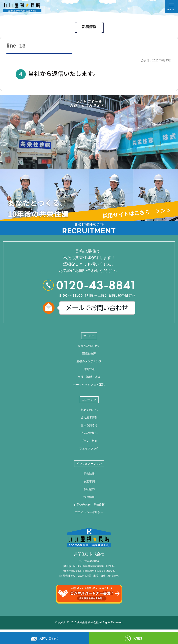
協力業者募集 (89, 417)
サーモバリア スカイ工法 (89, 385)
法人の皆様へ (89, 433)
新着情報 (89, 474)
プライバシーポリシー (89, 512)
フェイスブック (89, 448)
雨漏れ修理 (89, 354)
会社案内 (89, 489)
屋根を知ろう (89, 425)
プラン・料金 (89, 441)
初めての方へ (89, 410)
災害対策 (89, 369)
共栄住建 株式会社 (89, 542)
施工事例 (89, 481)
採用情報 (89, 497)
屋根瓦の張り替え (89, 346)
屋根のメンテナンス (89, 361)
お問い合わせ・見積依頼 (89, 505)
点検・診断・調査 (89, 377)
